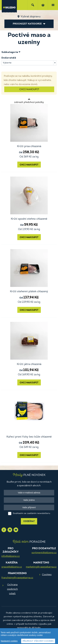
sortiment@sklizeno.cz (44, 553)
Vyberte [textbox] (7, 63)
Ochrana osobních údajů (12, 589)
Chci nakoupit (29, 89)
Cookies (47, 575)
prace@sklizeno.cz (12, 567)
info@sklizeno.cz (11, 556)
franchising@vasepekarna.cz (17, 578)
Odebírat (29, 521)
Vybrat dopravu (30, 17)
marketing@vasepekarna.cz (41, 567)
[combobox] (29, 63)
